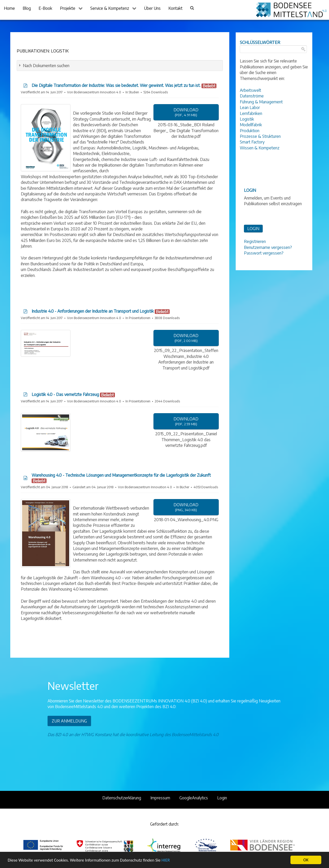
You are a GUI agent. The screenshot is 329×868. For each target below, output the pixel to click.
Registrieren (255, 241)
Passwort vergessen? (264, 253)
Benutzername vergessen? (268, 247)
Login (222, 798)
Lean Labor (250, 107)
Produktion (250, 131)
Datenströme (252, 96)
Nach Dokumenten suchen (46, 66)
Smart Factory (252, 142)
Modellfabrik (251, 125)
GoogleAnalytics (194, 798)
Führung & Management (261, 102)
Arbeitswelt (250, 90)
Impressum (160, 798)
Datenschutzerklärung (122, 798)
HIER (166, 860)
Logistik (247, 119)
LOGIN (253, 229)
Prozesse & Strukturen (260, 136)
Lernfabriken (251, 113)
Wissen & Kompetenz (260, 148)
